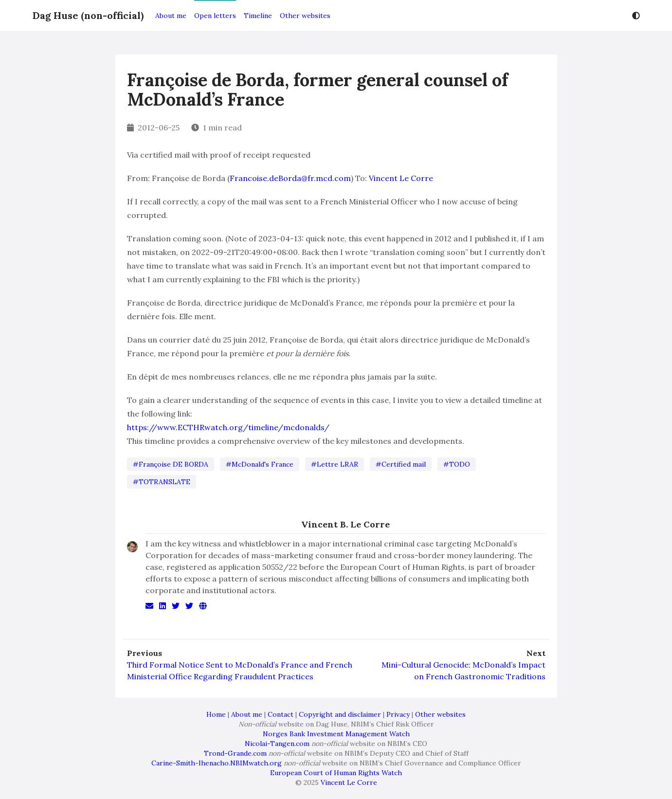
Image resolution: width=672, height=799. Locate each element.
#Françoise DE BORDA (171, 464)
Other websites (305, 16)
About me (171, 16)
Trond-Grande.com (235, 753)
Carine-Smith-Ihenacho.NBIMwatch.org (217, 763)
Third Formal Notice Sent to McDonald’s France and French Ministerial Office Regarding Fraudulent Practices (240, 671)
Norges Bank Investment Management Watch (336, 734)
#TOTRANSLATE (162, 482)
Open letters (215, 16)
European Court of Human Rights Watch (336, 773)
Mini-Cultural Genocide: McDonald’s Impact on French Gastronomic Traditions (463, 671)
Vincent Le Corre (401, 178)
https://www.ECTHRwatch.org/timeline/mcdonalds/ (228, 427)
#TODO (457, 464)
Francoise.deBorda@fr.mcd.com (290, 178)
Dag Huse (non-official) (88, 15)
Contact (281, 714)
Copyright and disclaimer (340, 714)
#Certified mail (401, 464)
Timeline (258, 16)
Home (216, 714)
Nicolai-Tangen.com (277, 744)
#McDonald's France (260, 464)
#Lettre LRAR (335, 464)
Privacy (398, 714)
